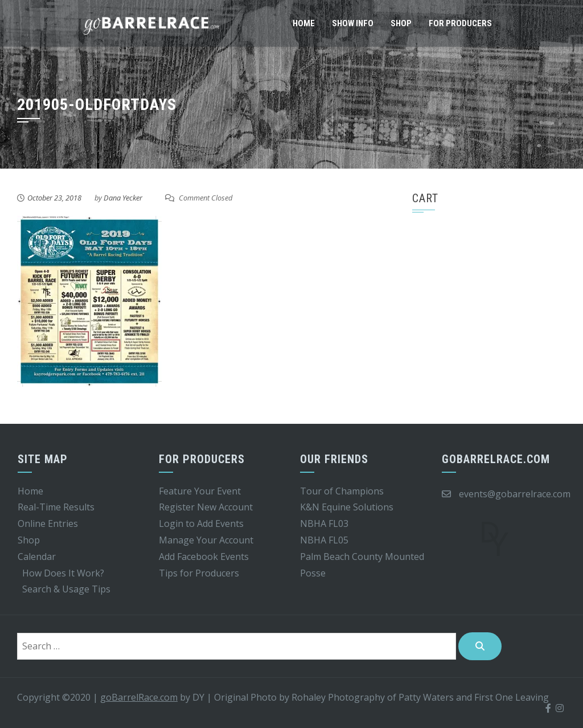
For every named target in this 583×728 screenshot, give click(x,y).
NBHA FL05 (324, 540)
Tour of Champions (342, 491)
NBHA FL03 (324, 523)
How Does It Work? (63, 573)
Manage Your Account (206, 540)
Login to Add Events (201, 523)
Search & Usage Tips (66, 589)
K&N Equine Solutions (347, 507)
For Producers (460, 23)
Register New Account (206, 507)
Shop (401, 23)
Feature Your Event (200, 491)
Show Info (353, 23)
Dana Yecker (123, 198)
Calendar (37, 557)
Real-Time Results (56, 507)
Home (304, 23)
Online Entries (48, 523)
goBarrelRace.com (139, 697)
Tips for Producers (199, 573)
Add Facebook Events (204, 557)
